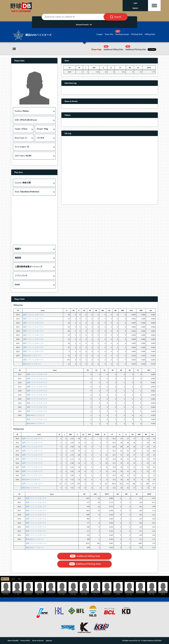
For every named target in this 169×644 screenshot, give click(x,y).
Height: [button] (21, 129)
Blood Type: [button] (21, 138)
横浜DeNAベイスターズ (32, 356)
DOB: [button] (26, 120)
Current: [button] (23, 183)
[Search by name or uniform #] (76, 17)
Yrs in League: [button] (22, 147)
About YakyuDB (13, 641)
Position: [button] (22, 111)
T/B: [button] (40, 138)
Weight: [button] (42, 129)
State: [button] (27, 192)
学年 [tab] (6, 579)
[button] (34, 249)
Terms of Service (38, 641)
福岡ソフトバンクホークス (33, 315)
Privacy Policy (25, 641)
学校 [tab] (19, 579)
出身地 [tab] (13, 579)
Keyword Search (85, 25)
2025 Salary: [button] (23, 156)
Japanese (49, 641)
